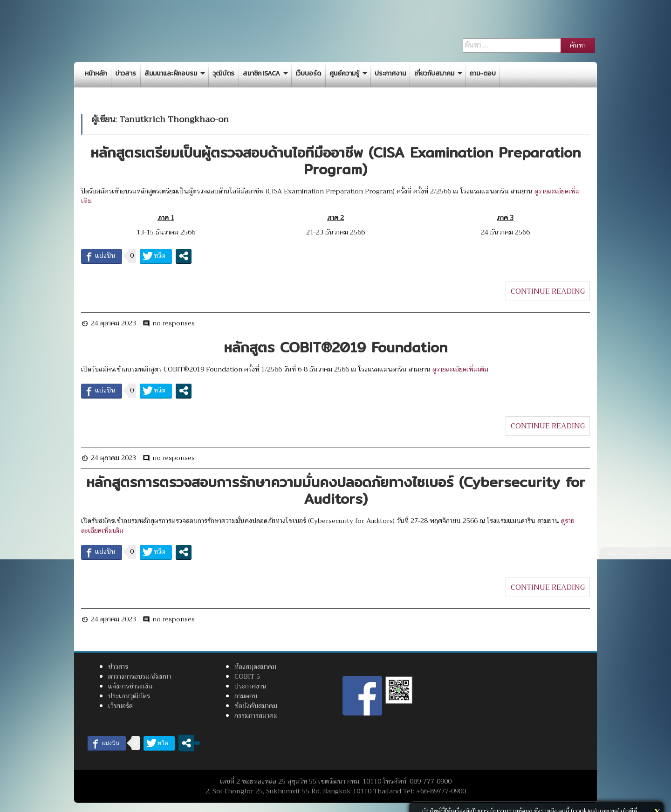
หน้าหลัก (96, 73)
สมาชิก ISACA (261, 73)
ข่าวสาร (126, 73)
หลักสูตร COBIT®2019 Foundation (335, 347)
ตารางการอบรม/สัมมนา (140, 676)
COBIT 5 (247, 676)
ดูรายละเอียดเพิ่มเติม (460, 369)
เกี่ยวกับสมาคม (434, 73)
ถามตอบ (246, 696)
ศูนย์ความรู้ (344, 73)
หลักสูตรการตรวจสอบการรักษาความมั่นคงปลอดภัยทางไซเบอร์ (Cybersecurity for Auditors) (336, 490)
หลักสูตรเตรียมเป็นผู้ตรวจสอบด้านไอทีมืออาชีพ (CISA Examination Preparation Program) (335, 161)
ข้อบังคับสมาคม (256, 706)
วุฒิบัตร (223, 73)
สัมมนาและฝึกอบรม (171, 73)
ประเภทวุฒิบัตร (129, 696)
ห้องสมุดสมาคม (255, 667)
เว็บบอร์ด (308, 73)
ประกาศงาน (390, 73)
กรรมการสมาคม (256, 716)
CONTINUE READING (548, 291)
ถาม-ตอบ (483, 73)
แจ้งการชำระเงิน (130, 686)
